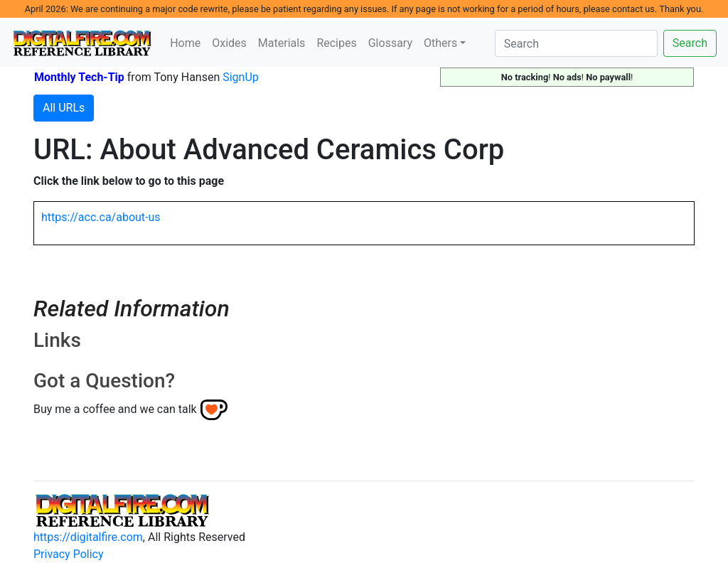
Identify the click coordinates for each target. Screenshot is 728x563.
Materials (282, 43)
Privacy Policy (69, 554)
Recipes (336, 43)
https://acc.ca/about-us (101, 217)
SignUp (241, 77)
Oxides (229, 43)
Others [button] (440, 43)
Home (185, 43)
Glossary (390, 43)
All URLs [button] (64, 108)
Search (690, 43)
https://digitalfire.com (88, 537)
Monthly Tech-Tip (79, 77)
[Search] (576, 43)
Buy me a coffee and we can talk (115, 409)
